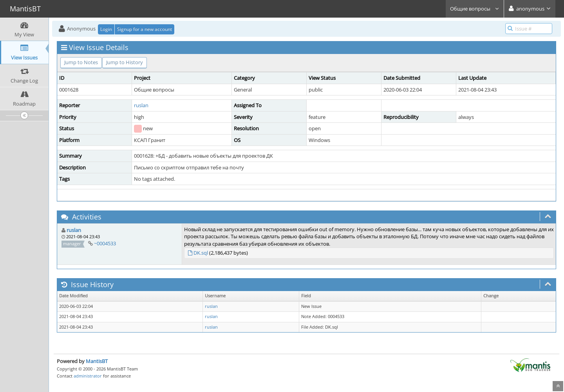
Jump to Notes (81, 62)
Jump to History (125, 62)
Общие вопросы (475, 9)
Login (106, 29)
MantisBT (97, 361)
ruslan (141, 105)
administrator (88, 376)
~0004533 (105, 243)
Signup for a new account (145, 29)
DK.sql (201, 253)
